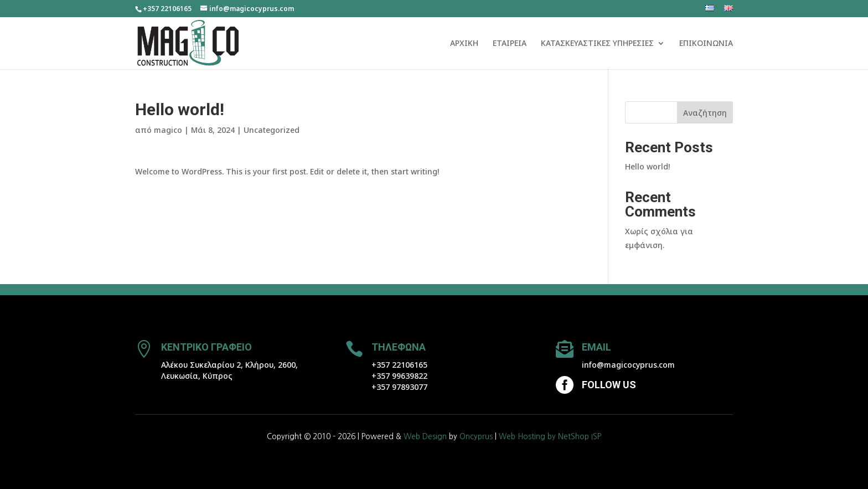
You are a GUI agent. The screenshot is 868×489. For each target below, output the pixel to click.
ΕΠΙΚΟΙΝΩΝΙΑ (706, 44)
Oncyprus (476, 436)
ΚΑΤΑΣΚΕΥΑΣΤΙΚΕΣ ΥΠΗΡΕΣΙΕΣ (597, 44)
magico (168, 130)
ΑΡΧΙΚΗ (464, 44)
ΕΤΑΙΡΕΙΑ (510, 44)
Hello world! (647, 166)
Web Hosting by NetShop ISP (550, 436)
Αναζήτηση (705, 113)
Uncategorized (272, 130)
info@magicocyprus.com (628, 365)
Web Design (425, 436)
